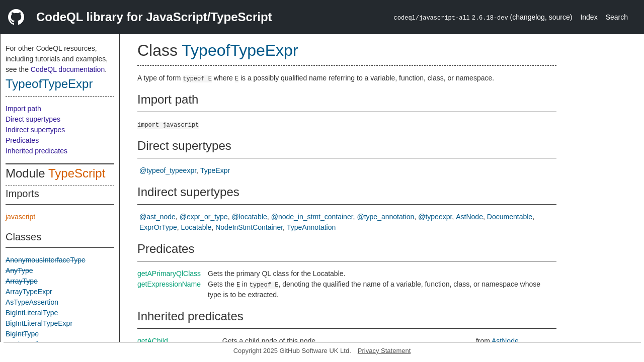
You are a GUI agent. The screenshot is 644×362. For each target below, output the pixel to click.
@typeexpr (435, 217)
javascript (20, 217)
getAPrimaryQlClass (169, 274)
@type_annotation (385, 217)
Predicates (22, 140)
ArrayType (22, 281)
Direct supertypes (33, 119)
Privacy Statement (384, 351)
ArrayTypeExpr (29, 292)
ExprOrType (158, 227)
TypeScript (77, 173)
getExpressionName (169, 284)
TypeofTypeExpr (49, 84)
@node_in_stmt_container (312, 217)
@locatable (250, 217)
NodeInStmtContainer (249, 227)
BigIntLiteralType (32, 313)
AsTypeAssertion (32, 302)
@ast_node (157, 217)
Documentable (510, 217)
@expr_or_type (204, 217)
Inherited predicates (36, 151)
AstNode (469, 217)
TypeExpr (215, 170)
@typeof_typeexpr (168, 170)
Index (589, 17)
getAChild (153, 341)
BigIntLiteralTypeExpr (39, 323)
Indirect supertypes (35, 130)
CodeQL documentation (68, 69)
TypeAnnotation (311, 227)
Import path (23, 109)
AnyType (19, 270)
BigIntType (22, 334)
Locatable (196, 227)
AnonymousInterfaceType (46, 260)
